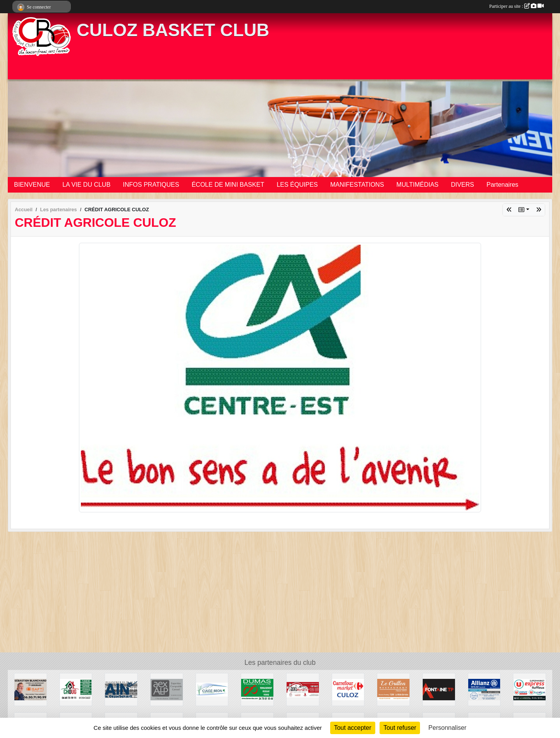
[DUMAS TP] (257, 689)
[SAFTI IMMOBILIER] (31, 689)
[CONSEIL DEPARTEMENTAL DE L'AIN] (121, 689)
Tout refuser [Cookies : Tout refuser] (400, 728)
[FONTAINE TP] (439, 689)
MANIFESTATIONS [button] (357, 185)
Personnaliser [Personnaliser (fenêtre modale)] (448, 728)
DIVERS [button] (462, 185)
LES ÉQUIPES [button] (297, 185)
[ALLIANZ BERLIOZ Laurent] (484, 689)
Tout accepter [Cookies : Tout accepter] (353, 728)
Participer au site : (516, 6)
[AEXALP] (167, 689)
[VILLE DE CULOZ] (212, 689)
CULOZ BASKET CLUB (173, 30)
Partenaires (502, 185)
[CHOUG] (76, 689)
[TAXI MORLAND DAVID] (303, 689)
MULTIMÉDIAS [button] (417, 185)
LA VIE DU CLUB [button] (86, 185)
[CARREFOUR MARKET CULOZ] (348, 689)
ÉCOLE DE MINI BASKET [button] (228, 185)
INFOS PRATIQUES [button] (151, 185)
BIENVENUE (32, 185)
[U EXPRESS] (529, 689)
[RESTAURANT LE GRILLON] (393, 689)
